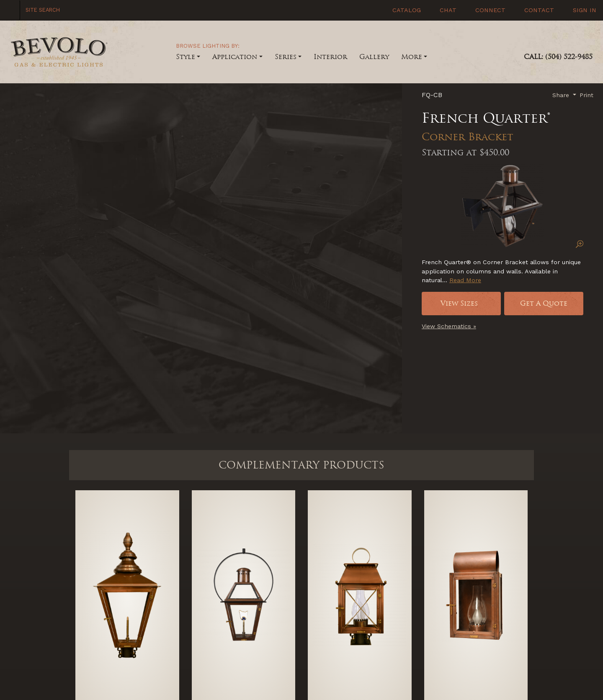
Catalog (406, 10)
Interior (330, 57)
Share (562, 95)
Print (586, 95)
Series (286, 57)
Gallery (374, 57)
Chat (447, 10)
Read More (465, 280)
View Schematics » (449, 326)
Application (235, 57)
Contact (538, 10)
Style (186, 57)
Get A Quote (544, 303)
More (412, 57)
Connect (489, 10)
